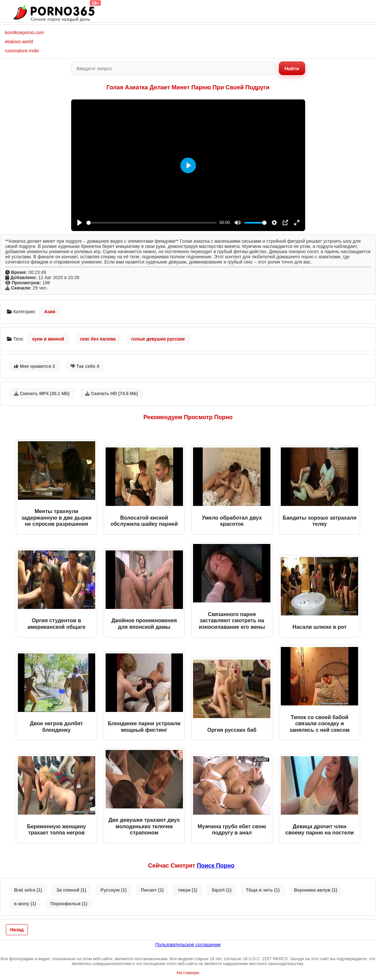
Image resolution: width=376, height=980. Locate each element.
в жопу (25, 904)
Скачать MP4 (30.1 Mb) (42, 393)
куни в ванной (48, 339)
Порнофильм (69, 904)
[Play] (80, 223)
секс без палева (98, 339)
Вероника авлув (316, 890)
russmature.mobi (22, 51)
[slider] (152, 223)
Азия (50, 312)
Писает (152, 890)
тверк (188, 890)
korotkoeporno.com (24, 32)
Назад (17, 930)
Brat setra (28, 890)
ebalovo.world (19, 42)
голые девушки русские (158, 339)
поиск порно (216, 866)
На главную (188, 973)
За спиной (71, 890)
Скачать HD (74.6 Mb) (112, 393)
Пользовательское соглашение (188, 945)
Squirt (221, 890)
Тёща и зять (263, 890)
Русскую (113, 890)
